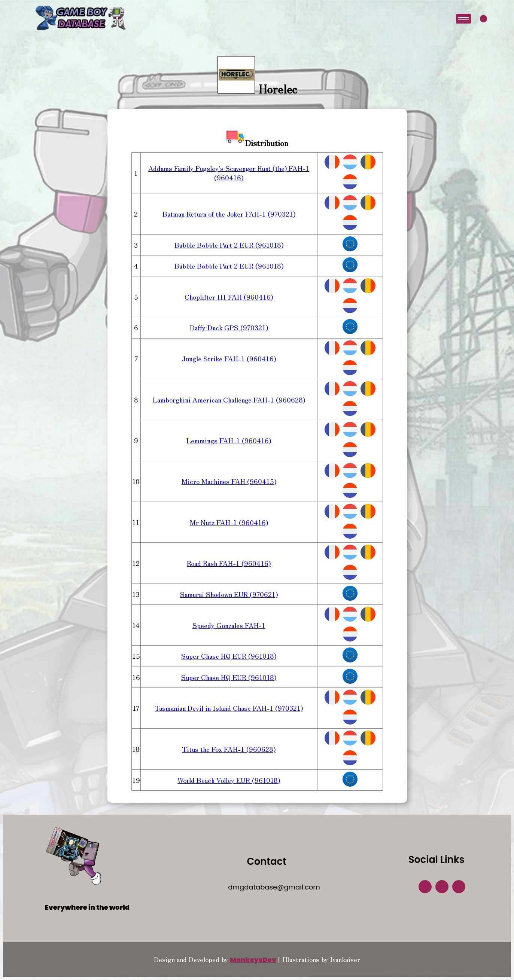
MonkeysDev (253, 960)
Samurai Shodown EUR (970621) (229, 594)
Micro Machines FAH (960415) (229, 481)
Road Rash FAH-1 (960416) (229, 563)
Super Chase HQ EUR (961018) (229, 656)
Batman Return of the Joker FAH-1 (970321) (229, 214)
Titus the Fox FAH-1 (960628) (229, 749)
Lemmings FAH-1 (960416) (229, 440)
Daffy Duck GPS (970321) (229, 327)
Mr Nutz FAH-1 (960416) (229, 522)
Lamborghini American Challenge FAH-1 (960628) (229, 399)
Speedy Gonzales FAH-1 (229, 625)
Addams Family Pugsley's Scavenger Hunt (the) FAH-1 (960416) (229, 173)
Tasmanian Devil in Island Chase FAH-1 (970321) (229, 708)
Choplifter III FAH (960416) (229, 297)
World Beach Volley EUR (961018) (229, 780)
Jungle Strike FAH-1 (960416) (229, 358)
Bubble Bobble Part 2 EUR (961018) (229, 245)
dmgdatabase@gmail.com (274, 887)
